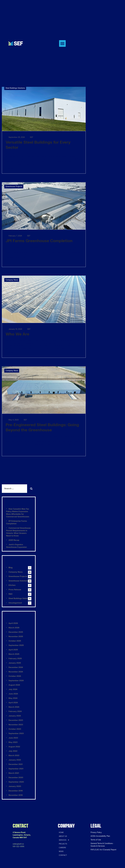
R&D (10, 594)
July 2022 (13, 751)
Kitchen (12, 585)
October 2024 (15, 676)
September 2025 (16, 645)
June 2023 (13, 738)
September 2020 (16, 782)
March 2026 (14, 628)
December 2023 (16, 720)
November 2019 (16, 795)
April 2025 (13, 650)
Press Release (15, 590)
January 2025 (15, 663)
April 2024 (13, 703)
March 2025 (14, 654)
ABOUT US (63, 836)
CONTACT (63, 855)
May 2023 (13, 742)
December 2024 (16, 667)
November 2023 (16, 725)
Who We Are (17, 334)
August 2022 (14, 747)
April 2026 (13, 623)
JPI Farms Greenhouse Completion (39, 241)
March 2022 (14, 756)
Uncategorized (15, 603)
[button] (62, 43)
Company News (12, 280)
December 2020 (16, 778)
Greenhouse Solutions (18, 581)
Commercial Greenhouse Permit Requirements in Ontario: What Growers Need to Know (18, 532)
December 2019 (16, 791)
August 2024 (14, 685)
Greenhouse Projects (14, 187)
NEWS (61, 851)
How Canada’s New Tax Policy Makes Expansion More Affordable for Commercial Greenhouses (18, 513)
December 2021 (16, 764)
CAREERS (62, 848)
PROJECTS (63, 844)
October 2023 (15, 729)
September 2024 (16, 681)
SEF (30, 137)
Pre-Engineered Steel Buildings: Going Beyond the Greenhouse (42, 427)
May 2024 (13, 698)
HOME (61, 832)
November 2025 (16, 637)
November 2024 (16, 672)
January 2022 (15, 760)
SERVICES (64, 840)
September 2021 (16, 769)
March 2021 (14, 773)
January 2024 (15, 716)
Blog (11, 568)
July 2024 (13, 689)
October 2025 (15, 641)
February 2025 (15, 659)
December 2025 (16, 632)
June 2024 (13, 694)
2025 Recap (14, 540)
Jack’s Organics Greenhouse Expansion (16, 546)
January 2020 (15, 786)
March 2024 (14, 707)
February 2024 (15, 711)
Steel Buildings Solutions (15, 88)
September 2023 (16, 734)
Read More (11, 168)
